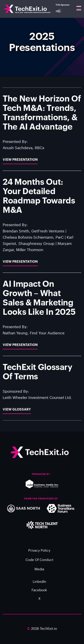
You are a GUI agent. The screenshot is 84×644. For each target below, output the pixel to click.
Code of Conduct (39, 562)
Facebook (39, 592)
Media (39, 571)
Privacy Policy (39, 552)
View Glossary (17, 416)
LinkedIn (39, 583)
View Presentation (20, 167)
